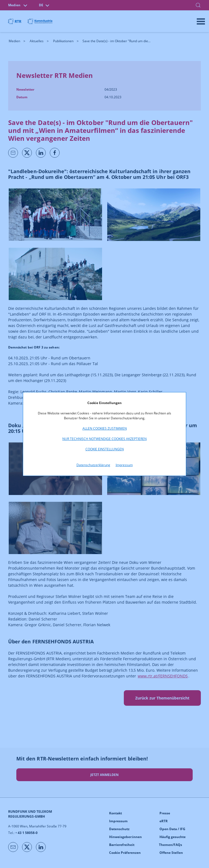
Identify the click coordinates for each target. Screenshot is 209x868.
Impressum (124, 465)
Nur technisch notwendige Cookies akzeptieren (104, 439)
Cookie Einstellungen (105, 449)
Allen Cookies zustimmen (105, 428)
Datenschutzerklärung (93, 465)
